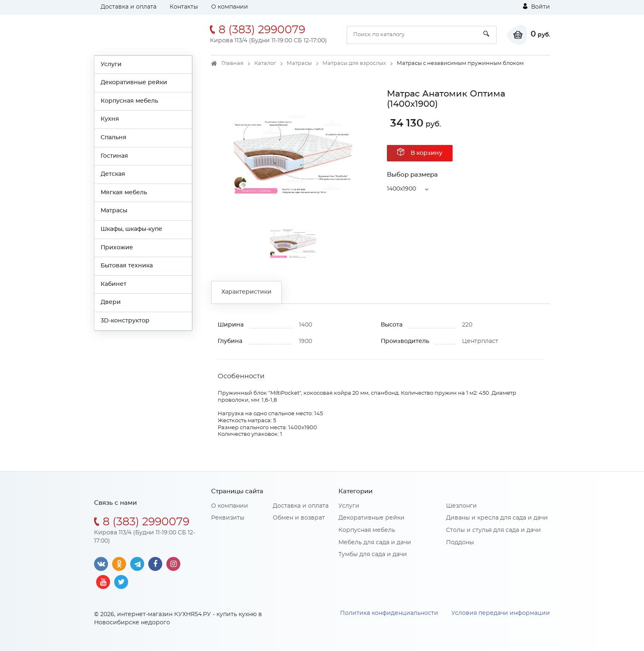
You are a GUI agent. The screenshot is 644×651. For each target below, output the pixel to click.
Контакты (184, 7)
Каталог (265, 63)
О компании (230, 7)
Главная (232, 63)
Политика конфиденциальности (389, 613)
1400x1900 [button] (401, 189)
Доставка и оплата (129, 7)
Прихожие (117, 248)
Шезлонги (461, 506)
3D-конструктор (125, 321)
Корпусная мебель (129, 101)
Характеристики (246, 292)
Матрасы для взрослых (354, 63)
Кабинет (114, 284)
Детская (113, 174)
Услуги (111, 64)
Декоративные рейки (134, 83)
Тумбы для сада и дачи (373, 554)
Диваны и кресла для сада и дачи (497, 518)
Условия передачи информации (501, 613)
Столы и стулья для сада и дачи (493, 530)
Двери (111, 302)
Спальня (114, 138)
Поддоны (460, 543)
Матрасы (114, 211)
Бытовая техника (127, 266)
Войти (536, 7)
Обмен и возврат (299, 518)
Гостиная (114, 156)
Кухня (110, 119)
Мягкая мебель (124, 193)
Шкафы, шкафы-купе (131, 229)
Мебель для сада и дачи (375, 543)
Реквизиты (228, 518)
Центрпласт (480, 341)
